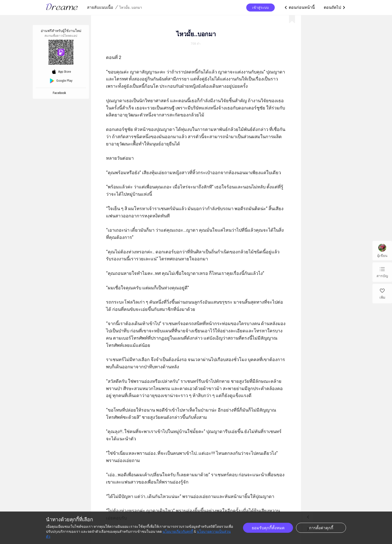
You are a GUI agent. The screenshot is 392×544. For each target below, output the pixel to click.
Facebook (60, 93)
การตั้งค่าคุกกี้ (321, 528)
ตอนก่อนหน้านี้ (299, 7)
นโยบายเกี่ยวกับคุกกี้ (178, 532)
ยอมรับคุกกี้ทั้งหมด (268, 528)
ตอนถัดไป (335, 7)
